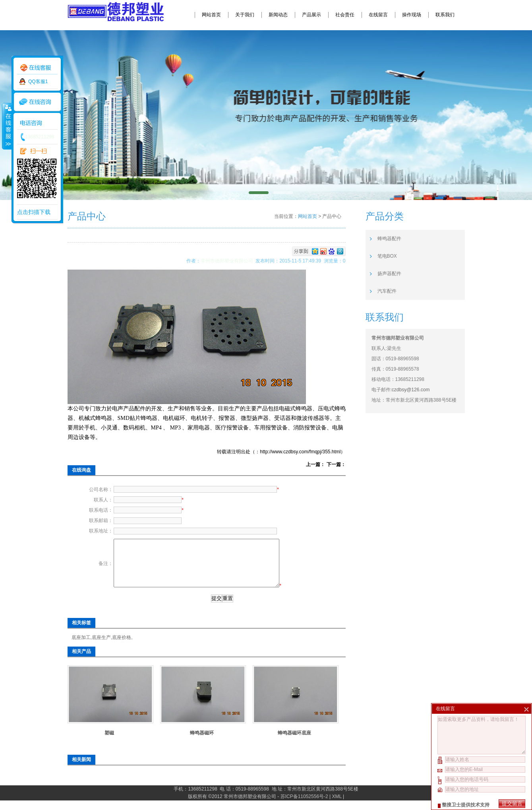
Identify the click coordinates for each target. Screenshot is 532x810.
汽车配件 (387, 291)
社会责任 (345, 15)
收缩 (7, 126)
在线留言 (378, 15)
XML (337, 806)
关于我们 (245, 15)
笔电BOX (387, 256)
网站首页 (211, 15)
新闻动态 (278, 15)
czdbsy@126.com (411, 390)
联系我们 (445, 15)
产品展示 (311, 15)
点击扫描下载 (34, 212)
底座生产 (101, 647)
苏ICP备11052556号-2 (304, 806)
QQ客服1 (38, 82)
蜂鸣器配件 (389, 239)
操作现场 (412, 15)
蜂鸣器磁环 (202, 742)
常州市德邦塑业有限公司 (228, 261)
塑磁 (109, 742)
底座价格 (122, 647)
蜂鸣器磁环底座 (294, 742)
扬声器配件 (389, 274)
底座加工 (81, 647)
